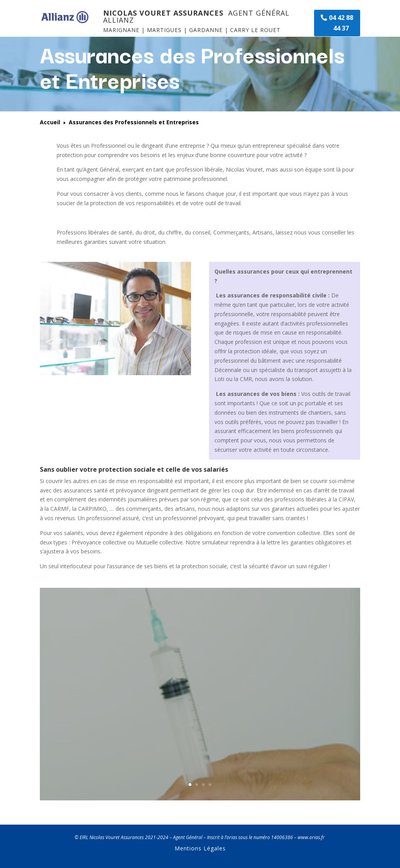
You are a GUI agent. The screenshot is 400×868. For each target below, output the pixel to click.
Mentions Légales (200, 848)
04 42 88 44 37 (341, 23)
